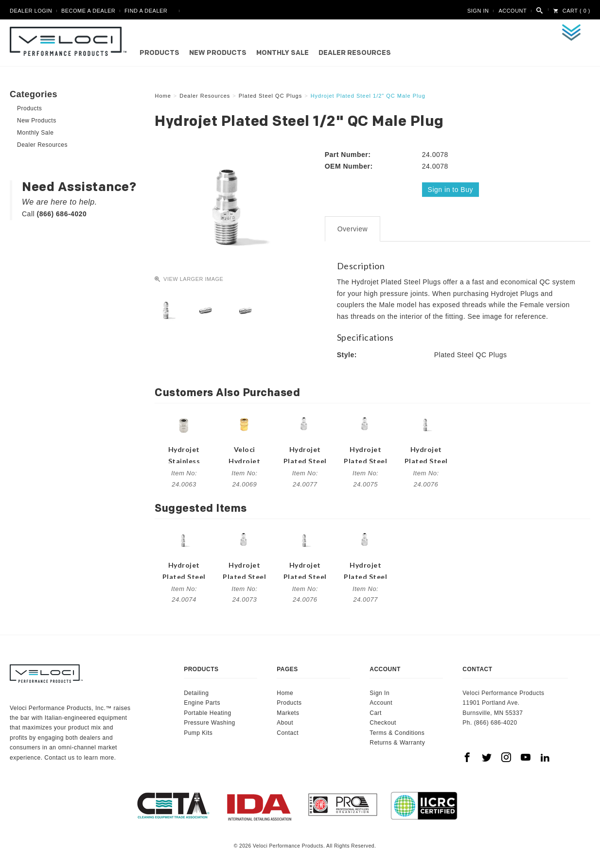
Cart (376, 713)
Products (159, 53)
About (285, 723)
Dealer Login (31, 11)
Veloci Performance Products (71, 41)
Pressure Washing (210, 723)
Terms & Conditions (397, 732)
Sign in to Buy (450, 190)
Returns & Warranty (397, 743)
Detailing (196, 693)
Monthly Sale (282, 53)
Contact (288, 732)
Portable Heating (207, 713)
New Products (218, 53)
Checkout (383, 723)
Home (285, 693)
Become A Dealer (88, 11)
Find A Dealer (146, 11)
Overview (353, 229)
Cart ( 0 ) (572, 11)
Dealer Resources (355, 53)
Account (512, 11)
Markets (288, 713)
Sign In (478, 11)
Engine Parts (202, 703)
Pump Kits (198, 732)
